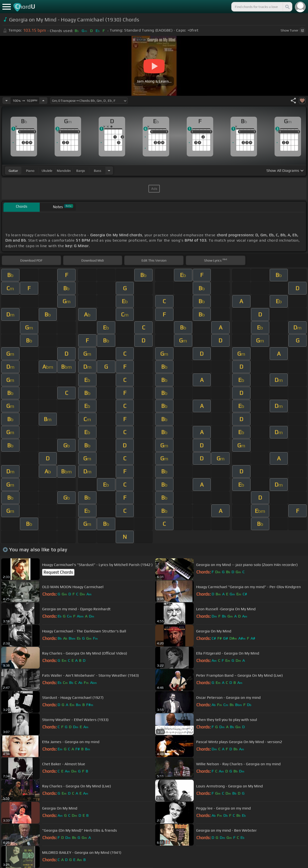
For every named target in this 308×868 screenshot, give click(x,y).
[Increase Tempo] (43, 101)
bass (98, 171)
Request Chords (58, 572)
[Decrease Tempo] (6, 101)
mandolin (64, 171)
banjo (81, 171)
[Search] (287, 7)
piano (30, 171)
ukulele (47, 171)
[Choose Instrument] (109, 170)
